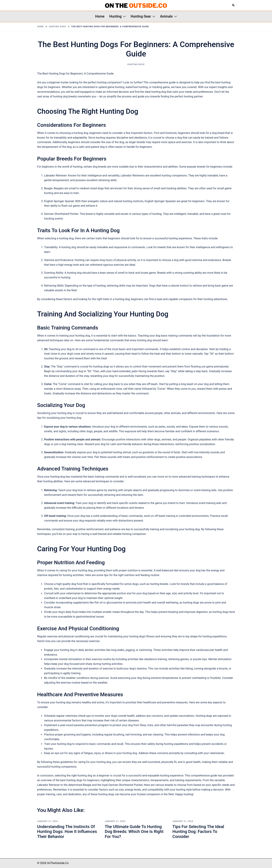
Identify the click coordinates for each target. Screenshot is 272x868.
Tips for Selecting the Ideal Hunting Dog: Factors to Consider (198, 832)
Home (100, 16)
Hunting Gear (141, 16)
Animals (166, 16)
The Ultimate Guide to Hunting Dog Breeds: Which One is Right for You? (134, 832)
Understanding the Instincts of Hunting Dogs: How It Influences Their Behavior (67, 832)
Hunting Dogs (136, 64)
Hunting (115, 16)
